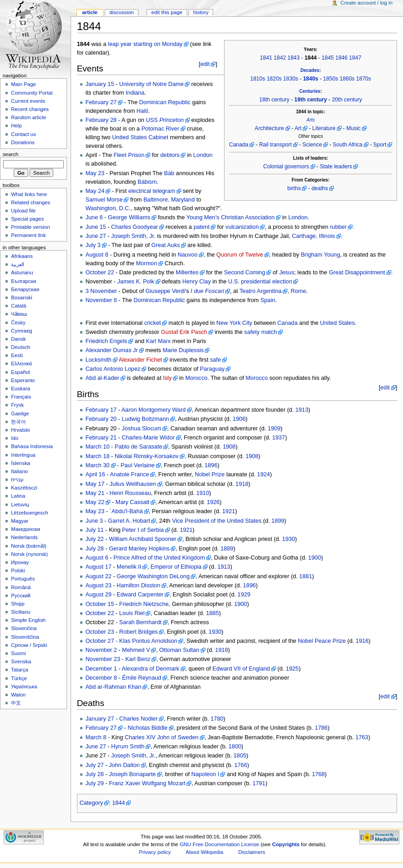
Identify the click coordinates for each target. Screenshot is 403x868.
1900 (315, 558)
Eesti (17, 355)
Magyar (20, 521)
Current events (28, 101)
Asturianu (22, 273)
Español (20, 372)
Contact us (23, 134)
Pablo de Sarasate (138, 447)
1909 (274, 429)
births (294, 188)
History (201, 12)
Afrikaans (22, 256)
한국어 (18, 422)
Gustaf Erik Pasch (184, 332)
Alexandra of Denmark (150, 669)
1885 (212, 613)
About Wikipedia (205, 852)
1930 (289, 539)
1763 (362, 737)
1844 (118, 803)
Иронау (20, 562)
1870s (364, 79)
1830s (291, 79)
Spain (268, 300)
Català (18, 306)
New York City (234, 323)
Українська (24, 686)
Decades (310, 70)
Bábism (147, 182)
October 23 (100, 632)
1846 (341, 58)
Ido (15, 438)
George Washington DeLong (153, 576)
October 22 (100, 273)
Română (21, 587)
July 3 (93, 245)
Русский (21, 595)
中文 (16, 703)
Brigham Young (321, 255)
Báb (169, 173)
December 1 (101, 669)
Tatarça (20, 670)
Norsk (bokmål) (29, 546)
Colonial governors (286, 167)
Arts (311, 120)
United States (337, 323)
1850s (331, 79)
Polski (18, 570)
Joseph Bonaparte (132, 774)
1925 (292, 669)
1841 (266, 58)
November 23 (103, 659)
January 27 (100, 719)
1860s (347, 79)
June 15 (96, 227)
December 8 (101, 678)
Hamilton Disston (138, 585)
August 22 (99, 576)
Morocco (196, 378)
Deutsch (20, 347)
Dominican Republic (165, 102)
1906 (239, 419)
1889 (227, 549)
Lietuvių (20, 505)
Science (312, 145)
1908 (229, 447)
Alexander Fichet (140, 360)
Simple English (28, 620)
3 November (101, 291)
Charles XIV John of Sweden (162, 737)
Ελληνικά (21, 363)
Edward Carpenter (140, 595)
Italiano (19, 471)
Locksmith (99, 360)
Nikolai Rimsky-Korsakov (147, 456)
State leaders (336, 167)
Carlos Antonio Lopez (113, 369)
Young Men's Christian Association (230, 217)
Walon (18, 695)
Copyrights (286, 844)
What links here (29, 194)
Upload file (23, 211)
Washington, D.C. (108, 208)
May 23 (95, 173)
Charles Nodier (139, 719)
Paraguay (212, 369)
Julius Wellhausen (133, 484)
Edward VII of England (241, 669)
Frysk (17, 405)
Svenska (21, 661)
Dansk (18, 339)
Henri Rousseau (130, 493)
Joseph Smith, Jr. (133, 236)
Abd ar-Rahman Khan (114, 687)
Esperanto (23, 380)
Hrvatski (20, 430)
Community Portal (32, 93)
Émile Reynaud (142, 678)
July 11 (95, 530)
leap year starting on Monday (145, 44)
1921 (229, 511)
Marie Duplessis (183, 350)
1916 (362, 641)
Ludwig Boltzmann (145, 419)
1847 (355, 58)
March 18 (98, 456)
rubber (339, 227)
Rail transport (275, 145)
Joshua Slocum (141, 429)
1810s (258, 79)
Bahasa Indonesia (32, 446)
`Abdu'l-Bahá (126, 511)
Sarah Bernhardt (140, 622)
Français (21, 397)
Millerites (187, 273)
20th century (347, 100)
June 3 (94, 521)
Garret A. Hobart (129, 521)
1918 (242, 484)
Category (91, 803)
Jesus (287, 273)
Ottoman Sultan (179, 650)
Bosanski (21, 298)
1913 (302, 410)
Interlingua (23, 455)
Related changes (31, 202)
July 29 (95, 783)
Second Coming (245, 273)
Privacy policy (155, 852)
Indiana (135, 93)
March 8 (96, 737)
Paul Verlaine (138, 465)
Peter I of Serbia (143, 530)
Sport (380, 145)
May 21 (95, 493)
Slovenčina (24, 628)
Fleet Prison (129, 155)
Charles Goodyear (135, 227)
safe (215, 360)
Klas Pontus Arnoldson (148, 641)
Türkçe (19, 678)
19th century (311, 100)
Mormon (146, 263)
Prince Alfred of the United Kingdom (159, 558)
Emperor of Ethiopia (176, 567)
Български (23, 281)
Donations (23, 142)
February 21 (101, 438)
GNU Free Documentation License (219, 844)
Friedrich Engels (107, 341)
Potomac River (160, 129)
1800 (235, 747)
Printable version (30, 227)
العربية (18, 264)
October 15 (100, 604)
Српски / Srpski (29, 645)
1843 (293, 58)
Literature (324, 128)
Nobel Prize (210, 474)
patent (201, 227)
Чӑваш (19, 314)
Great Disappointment (357, 273)
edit (205, 64)
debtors (170, 155)
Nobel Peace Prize (322, 641)
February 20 (101, 419)
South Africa (348, 145)
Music (353, 128)
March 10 (98, 447)
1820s (274, 79)
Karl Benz (138, 659)
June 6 (94, 217)
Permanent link (28, 235)
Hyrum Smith (128, 747)
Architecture (269, 128)
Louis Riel (132, 613)
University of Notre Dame (152, 84)
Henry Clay (196, 282)
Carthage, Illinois (314, 236)
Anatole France (129, 474)
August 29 (99, 595)
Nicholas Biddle (147, 728)
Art (298, 128)
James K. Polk (135, 282)
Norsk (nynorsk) (29, 554)
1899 (278, 521)
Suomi (18, 653)
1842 (280, 58)
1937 (279, 438)
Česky (18, 323)
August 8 (97, 255)
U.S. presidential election (260, 282)
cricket (153, 323)
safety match (260, 332)
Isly (167, 378)
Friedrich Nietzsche (144, 604)
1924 (264, 474)
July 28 (95, 549)
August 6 (97, 558)
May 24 (95, 191)
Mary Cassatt (133, 502)
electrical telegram (152, 191)
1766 (241, 765)
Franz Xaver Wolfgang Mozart (147, 783)
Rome (298, 291)
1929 (244, 595)
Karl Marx (158, 341)
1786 (321, 728)
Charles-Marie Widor (148, 438)
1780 (217, 719)
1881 (306, 576)
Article (90, 12)
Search (11, 154)
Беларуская (25, 289)
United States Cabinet (140, 137)
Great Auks (166, 245)
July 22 (95, 539)
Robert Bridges (139, 632)
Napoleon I (205, 774)
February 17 (101, 410)
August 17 (99, 567)
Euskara (20, 389)
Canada (239, 145)
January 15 (100, 84)
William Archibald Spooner (143, 539)
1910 (203, 493)
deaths (320, 188)
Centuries (310, 91)
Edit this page (167, 12)
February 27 (101, 102)
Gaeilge (20, 414)
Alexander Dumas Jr (112, 350)
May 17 (95, 484)
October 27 (100, 641)
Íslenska (20, 463)
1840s (311, 79)
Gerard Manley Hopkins (139, 549)
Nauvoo (188, 255)
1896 (211, 465)
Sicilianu (21, 612)
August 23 (99, 585)
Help (16, 126)
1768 (318, 774)
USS (165, 120)
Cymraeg (21, 331)
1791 (259, 783)
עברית (17, 479)
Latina (18, 496)
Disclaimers (252, 852)
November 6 (101, 300)
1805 (240, 756)
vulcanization (242, 227)
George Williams (129, 217)
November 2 (101, 650)
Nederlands (24, 537)
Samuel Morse (104, 200)
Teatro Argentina (260, 291)
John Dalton (124, 765)
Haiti (142, 111)
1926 (213, 502)
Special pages (27, 219)
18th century (274, 100)
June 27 (96, 236)
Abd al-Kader (102, 378)
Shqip (18, 604)
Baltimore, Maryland (169, 200)
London (203, 155)
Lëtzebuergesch (30, 513)
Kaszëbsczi (24, 488)
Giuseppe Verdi (166, 291)
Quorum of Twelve (240, 255)
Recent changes (30, 109)
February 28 (101, 120)
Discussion (121, 12)
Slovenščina (25, 637)
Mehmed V (136, 650)
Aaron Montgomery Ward (154, 410)
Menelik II (129, 567)
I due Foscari (207, 291)
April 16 (95, 474)
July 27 (95, 765)
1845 (328, 58)
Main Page (23, 84)
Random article (28, 117)
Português (23, 579)
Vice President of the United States (217, 521)
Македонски (26, 529)
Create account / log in (366, 3)
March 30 (98, 465)
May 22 (95, 502)
